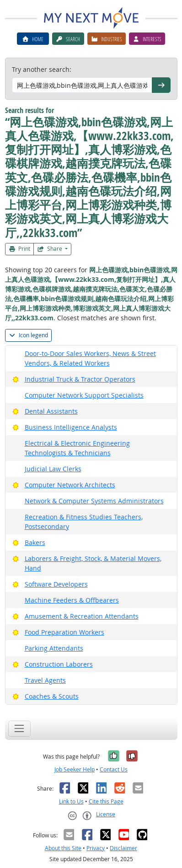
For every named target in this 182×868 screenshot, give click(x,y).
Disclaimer (123, 848)
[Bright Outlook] (16, 379)
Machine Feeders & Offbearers (72, 600)
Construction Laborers (59, 664)
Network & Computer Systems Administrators (94, 501)
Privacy (96, 848)
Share (50, 249)
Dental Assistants (51, 411)
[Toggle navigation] (19, 729)
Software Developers (56, 584)
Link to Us (71, 801)
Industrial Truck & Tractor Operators (80, 379)
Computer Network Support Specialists (84, 395)
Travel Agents (45, 680)
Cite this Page (106, 801)
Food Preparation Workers (64, 632)
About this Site (63, 848)
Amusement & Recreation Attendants (82, 616)
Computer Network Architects (70, 485)
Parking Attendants (54, 648)
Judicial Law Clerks (53, 469)
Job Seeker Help (75, 769)
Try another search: (42, 69)
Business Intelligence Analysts (71, 427)
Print (20, 249)
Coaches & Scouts (52, 696)
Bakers (35, 542)
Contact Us (114, 769)
